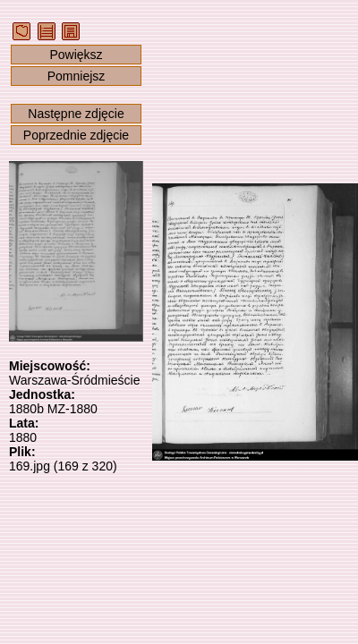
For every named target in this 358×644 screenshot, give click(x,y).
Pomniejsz (77, 76)
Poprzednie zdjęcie (76, 135)
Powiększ (76, 55)
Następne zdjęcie (76, 114)
